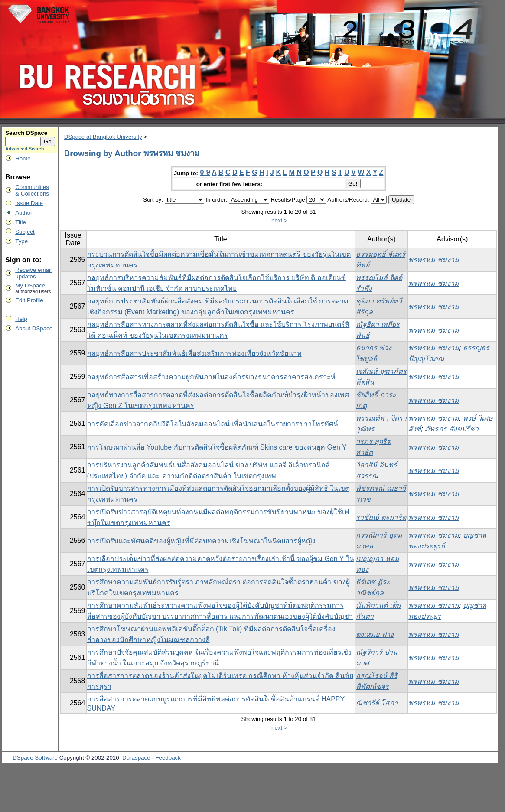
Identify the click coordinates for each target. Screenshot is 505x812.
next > (279, 220)
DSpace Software (35, 758)
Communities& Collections (32, 190)
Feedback (168, 758)
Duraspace (136, 758)
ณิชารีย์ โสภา (377, 703)
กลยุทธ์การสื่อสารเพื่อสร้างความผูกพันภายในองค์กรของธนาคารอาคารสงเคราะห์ (211, 377)
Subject (25, 232)
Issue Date (29, 203)
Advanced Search (24, 149)
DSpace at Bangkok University (103, 137)
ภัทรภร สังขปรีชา (451, 429)
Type (21, 241)
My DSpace (30, 285)
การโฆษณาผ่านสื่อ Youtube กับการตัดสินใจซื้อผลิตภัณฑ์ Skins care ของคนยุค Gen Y (217, 447)
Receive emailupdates (33, 273)
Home (23, 158)
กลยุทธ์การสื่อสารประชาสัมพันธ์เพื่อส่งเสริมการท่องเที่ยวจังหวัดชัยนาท (194, 354)
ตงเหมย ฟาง (375, 634)
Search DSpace (26, 133)
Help (21, 319)
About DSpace (34, 328)
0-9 (205, 172)
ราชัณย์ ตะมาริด (381, 517)
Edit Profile (29, 300)
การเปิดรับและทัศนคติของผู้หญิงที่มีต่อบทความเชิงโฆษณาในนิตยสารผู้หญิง (201, 541)
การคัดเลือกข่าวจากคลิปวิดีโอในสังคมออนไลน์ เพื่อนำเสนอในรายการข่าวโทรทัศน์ (213, 424)
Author (24, 213)
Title (21, 222)
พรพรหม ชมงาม (433, 260)
